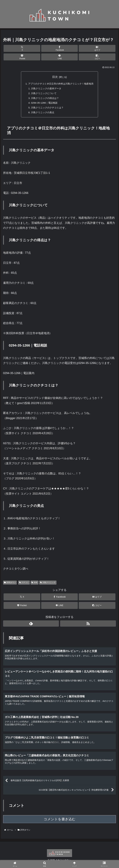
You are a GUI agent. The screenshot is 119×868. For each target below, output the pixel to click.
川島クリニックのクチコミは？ (46, 109)
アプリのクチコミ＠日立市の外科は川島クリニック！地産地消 (61, 84)
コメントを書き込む (60, 822)
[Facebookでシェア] (60, 48)
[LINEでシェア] (60, 57)
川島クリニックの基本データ (45, 89)
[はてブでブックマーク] (97, 48)
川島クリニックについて (43, 94)
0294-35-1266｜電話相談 (43, 104)
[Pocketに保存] (22, 57)
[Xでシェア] (22, 48)
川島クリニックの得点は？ (44, 99)
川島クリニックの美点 (42, 114)
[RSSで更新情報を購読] (88, 625)
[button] (97, 57)
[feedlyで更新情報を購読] (31, 625)
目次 (55, 77)
